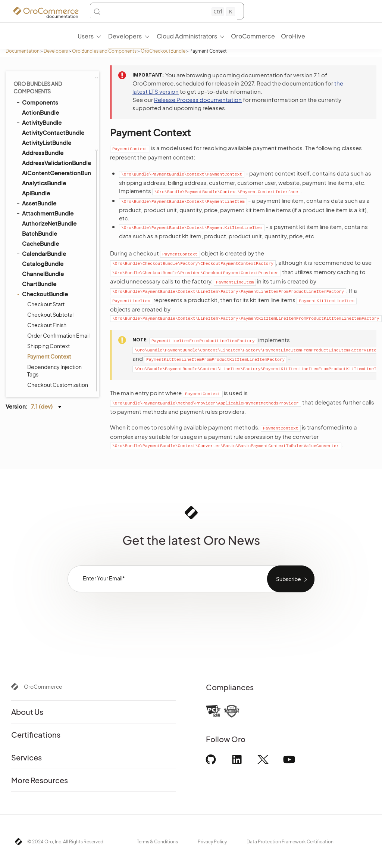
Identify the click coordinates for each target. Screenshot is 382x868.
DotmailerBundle (45, 292)
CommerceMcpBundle (53, 151)
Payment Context (49, 81)
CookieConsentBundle (53, 191)
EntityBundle (36, 352)
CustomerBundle (45, 221)
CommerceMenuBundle (51, 161)
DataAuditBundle (45, 252)
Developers (56, 51)
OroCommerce (43, 686)
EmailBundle (36, 332)
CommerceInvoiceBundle (56, 141)
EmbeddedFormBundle (54, 342)
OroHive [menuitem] (293, 36)
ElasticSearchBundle (47, 322)
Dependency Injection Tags (54, 95)
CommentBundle (45, 131)
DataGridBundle (40, 261)
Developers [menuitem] (125, 36)
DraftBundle (35, 312)
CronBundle (38, 201)
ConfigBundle (41, 171)
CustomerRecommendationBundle (56, 231)
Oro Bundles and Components (104, 51)
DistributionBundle (48, 282)
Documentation (23, 51)
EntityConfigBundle (49, 362)
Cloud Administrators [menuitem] (187, 36)
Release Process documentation (198, 100)
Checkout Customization (58, 109)
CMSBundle (35, 120)
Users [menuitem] (86, 36)
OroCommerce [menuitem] (253, 36)
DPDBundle (37, 302)
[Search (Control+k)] (164, 12)
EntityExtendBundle (49, 373)
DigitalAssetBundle (48, 272)
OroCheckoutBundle (163, 51)
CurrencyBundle (40, 211)
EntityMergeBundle (48, 383)
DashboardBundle (47, 241)
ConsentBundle (40, 181)
